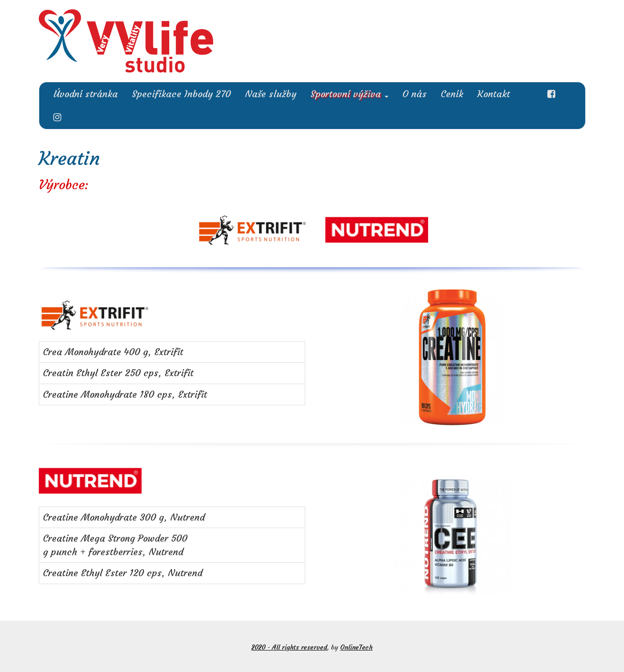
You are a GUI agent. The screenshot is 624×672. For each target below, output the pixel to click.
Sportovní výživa (349, 94)
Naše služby (271, 94)
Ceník (452, 94)
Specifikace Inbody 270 (181, 94)
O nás (415, 94)
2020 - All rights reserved (289, 647)
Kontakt (494, 94)
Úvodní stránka (86, 94)
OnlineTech (356, 647)
